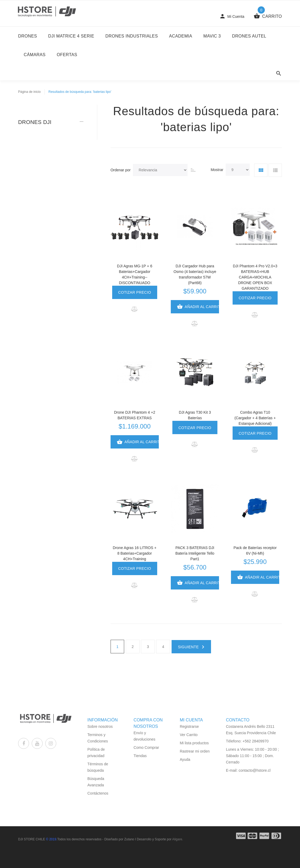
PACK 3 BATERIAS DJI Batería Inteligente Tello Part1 (195, 553)
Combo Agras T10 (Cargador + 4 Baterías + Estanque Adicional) (255, 418)
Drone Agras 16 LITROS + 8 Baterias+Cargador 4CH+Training (135, 553)
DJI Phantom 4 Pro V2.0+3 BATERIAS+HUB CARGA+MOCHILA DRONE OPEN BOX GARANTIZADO (255, 277)
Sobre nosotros (100, 726)
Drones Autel (249, 36)
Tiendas (140, 756)
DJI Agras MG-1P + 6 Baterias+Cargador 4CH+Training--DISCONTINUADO (135, 274)
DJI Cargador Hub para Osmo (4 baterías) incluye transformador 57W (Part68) (195, 274)
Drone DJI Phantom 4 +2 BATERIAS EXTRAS (135, 415)
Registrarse (189, 726)
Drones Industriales (132, 36)
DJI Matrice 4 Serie (71, 36)
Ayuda (185, 759)
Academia (181, 36)
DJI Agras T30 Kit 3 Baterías (195, 415)
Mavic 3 (212, 36)
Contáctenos (98, 793)
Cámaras (35, 55)
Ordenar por (121, 170)
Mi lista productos (194, 743)
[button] (135, 309)
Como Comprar (146, 747)
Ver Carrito (189, 735)
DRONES (28, 36)
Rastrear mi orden (195, 751)
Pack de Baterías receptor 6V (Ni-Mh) (255, 551)
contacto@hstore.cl (254, 770)
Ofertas (67, 55)
